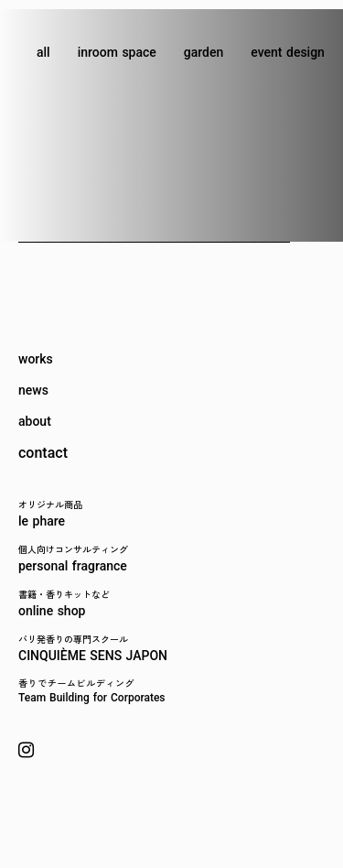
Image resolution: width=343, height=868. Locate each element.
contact (43, 453)
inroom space (117, 52)
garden (204, 52)
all (43, 52)
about (35, 421)
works (36, 359)
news (33, 390)
